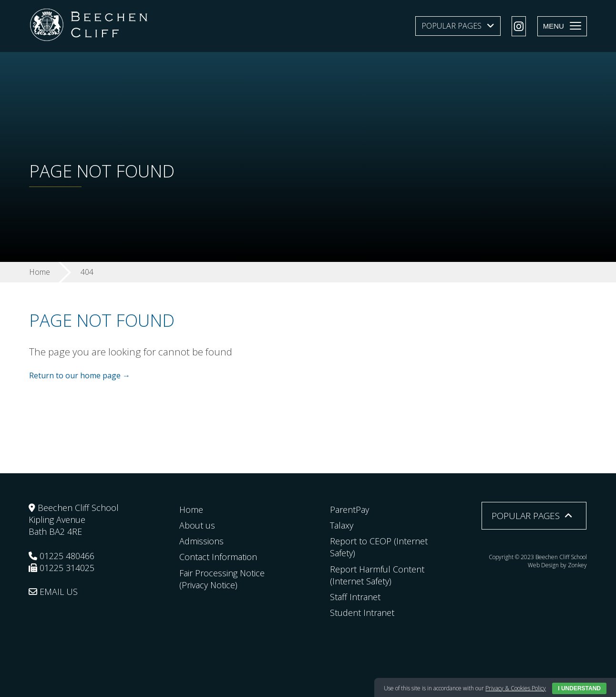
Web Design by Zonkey (557, 565)
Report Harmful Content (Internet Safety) (377, 575)
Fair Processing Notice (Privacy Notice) (222, 579)
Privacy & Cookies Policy (516, 688)
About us (197, 525)
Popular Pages (452, 26)
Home (191, 510)
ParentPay (349, 510)
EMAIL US (53, 592)
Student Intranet (362, 613)
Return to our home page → (80, 375)
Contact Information (218, 557)
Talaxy (342, 525)
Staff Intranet (355, 597)
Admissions (201, 541)
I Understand (579, 688)
